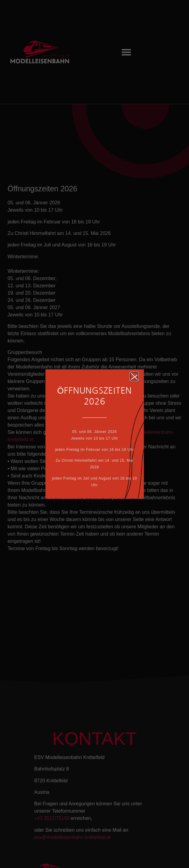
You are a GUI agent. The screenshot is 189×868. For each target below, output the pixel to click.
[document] (94, 434)
